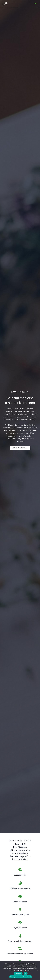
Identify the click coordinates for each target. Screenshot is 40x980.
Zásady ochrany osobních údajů (21, 977)
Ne (26, 974)
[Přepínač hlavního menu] (36, 4)
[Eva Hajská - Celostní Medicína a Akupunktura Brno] (5, 3)
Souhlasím (18, 974)
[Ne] (37, 971)
